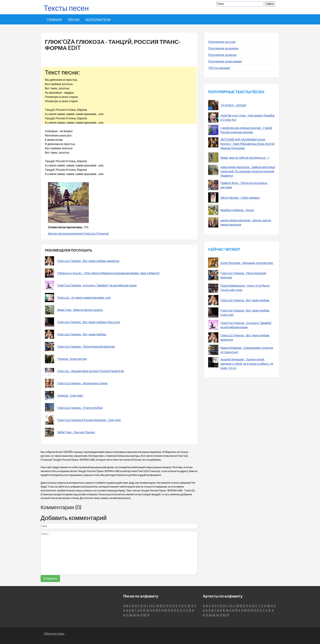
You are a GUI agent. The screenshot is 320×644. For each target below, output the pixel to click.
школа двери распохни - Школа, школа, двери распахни (246, 222)
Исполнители (98, 20)
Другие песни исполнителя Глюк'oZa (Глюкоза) (78, 233)
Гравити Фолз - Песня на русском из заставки (244, 185)
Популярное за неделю (223, 48)
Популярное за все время (225, 61)
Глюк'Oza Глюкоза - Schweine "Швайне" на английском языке (97, 285)
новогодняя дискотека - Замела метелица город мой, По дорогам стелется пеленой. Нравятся (248, 171)
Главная (54, 20)
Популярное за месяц (222, 55)
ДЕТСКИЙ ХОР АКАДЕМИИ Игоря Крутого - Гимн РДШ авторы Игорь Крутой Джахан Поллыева (247, 144)
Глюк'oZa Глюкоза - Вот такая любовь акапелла (88, 261)
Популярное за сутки (222, 42)
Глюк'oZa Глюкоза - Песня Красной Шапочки (86, 346)
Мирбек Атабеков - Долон (237, 210)
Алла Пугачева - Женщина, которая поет (247, 263)
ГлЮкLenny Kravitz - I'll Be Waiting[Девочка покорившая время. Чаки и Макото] (108, 273)
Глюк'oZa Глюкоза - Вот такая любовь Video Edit (89, 322)
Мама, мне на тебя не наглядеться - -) (245, 158)
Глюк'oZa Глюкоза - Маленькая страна (82, 383)
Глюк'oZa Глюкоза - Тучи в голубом (80, 408)
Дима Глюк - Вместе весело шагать (80, 310)
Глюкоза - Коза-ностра (72, 359)
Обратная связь (54, 633)
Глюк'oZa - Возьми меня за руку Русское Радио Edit (91, 371)
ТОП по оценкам (219, 68)
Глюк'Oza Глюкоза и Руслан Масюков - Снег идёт (89, 420)
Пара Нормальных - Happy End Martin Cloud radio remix (245, 288)
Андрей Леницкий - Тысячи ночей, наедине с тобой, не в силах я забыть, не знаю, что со (247, 364)
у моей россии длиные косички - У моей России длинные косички (246, 130)
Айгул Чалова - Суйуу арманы (240, 198)
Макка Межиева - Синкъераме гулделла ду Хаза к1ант (247, 350)
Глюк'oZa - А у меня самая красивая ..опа (84, 298)
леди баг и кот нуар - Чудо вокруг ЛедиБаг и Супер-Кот (248, 117)
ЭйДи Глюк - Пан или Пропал (76, 432)
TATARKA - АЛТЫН (233, 105)
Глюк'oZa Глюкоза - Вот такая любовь (82, 334)
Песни (74, 20)
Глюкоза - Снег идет (70, 395)
